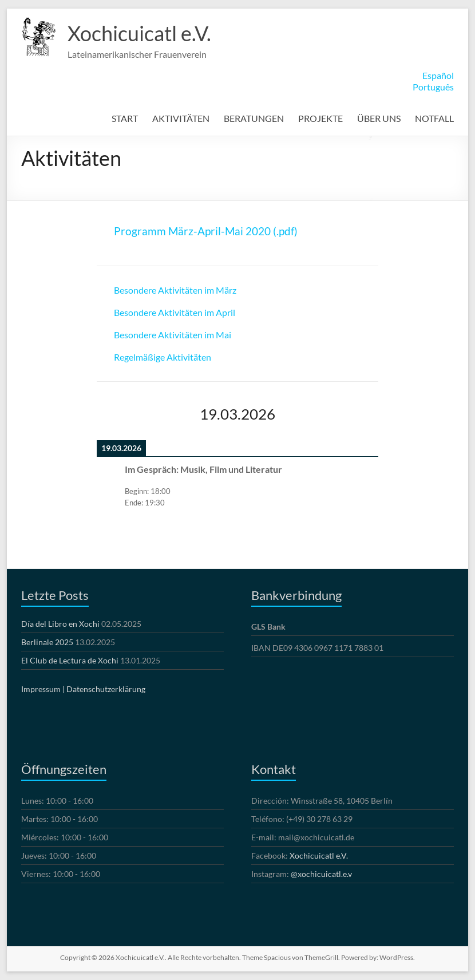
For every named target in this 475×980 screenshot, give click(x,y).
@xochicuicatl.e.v (321, 874)
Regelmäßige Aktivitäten (163, 357)
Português (433, 87)
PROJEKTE (320, 118)
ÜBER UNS (379, 118)
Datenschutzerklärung (106, 689)
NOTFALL (434, 118)
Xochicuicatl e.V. (139, 33)
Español (438, 75)
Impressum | (43, 689)
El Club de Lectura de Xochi (70, 660)
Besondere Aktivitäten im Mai (173, 335)
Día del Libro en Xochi (60, 624)
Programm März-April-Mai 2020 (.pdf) (206, 231)
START (125, 118)
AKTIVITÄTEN (181, 118)
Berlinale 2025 (47, 642)
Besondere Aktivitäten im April (175, 312)
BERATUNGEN (254, 118)
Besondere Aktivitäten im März (175, 290)
